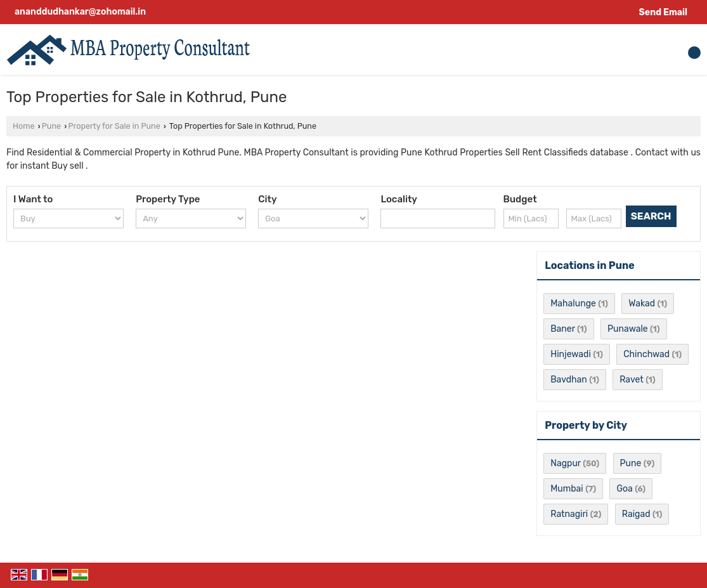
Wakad (642, 304)
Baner (562, 329)
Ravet (632, 380)
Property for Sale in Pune (114, 126)
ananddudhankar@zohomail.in (80, 12)
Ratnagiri (569, 514)
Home (23, 126)
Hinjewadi (571, 354)
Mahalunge (573, 304)
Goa (624, 489)
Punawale (628, 329)
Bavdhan (569, 380)
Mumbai (567, 489)
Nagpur (566, 463)
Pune (51, 126)
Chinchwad (646, 354)
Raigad (636, 514)
